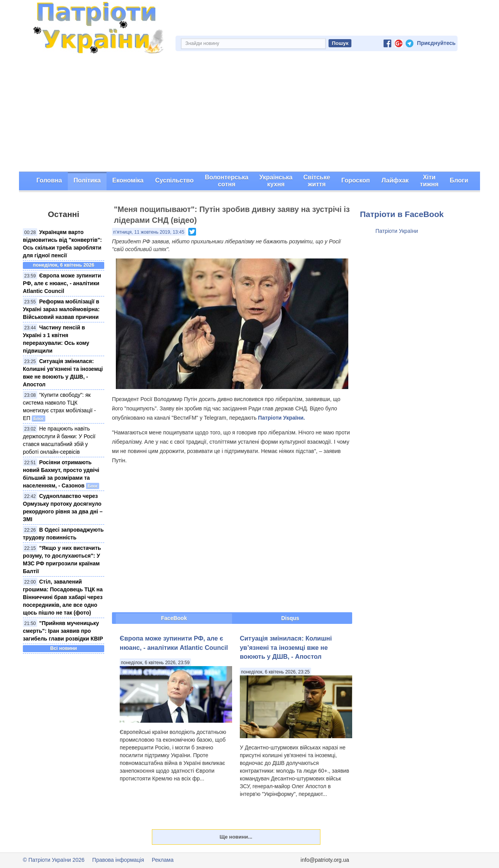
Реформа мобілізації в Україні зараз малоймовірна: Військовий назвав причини (61, 309)
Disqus (290, 618)
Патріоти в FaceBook (402, 214)
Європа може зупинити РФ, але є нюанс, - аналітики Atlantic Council (62, 283)
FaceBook (174, 618)
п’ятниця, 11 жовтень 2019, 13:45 (149, 232)
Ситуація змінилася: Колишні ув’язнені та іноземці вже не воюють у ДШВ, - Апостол (286, 647)
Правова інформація (118, 860)
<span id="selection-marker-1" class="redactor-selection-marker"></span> (232, 538)
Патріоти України (397, 231)
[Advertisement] (250, 114)
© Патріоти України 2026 (54, 860)
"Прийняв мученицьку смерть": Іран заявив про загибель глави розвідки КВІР (63, 631)
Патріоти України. (281, 418)
